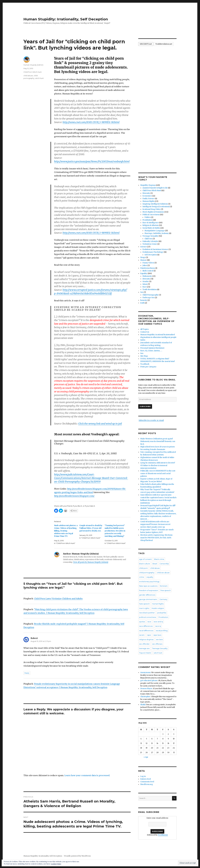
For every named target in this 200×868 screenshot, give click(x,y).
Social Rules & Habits (151, 228)
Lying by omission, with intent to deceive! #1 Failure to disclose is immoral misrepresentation (158, 465)
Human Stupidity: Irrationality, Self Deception (66, 19)
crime (142, 577)
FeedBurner (163, 835)
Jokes (145, 265)
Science (144, 247)
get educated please (149, 681)
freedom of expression (149, 590)
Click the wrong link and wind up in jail (100, 424)
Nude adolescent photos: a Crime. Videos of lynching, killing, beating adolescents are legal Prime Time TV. (66, 531)
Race (145, 287)
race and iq (158, 622)
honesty (144, 300)
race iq (158, 626)
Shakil (143, 705)
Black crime (159, 559)
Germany (163, 599)
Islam (145, 284)
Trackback (145, 364)
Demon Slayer (146, 689)
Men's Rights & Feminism (153, 212)
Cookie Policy (56, 864)
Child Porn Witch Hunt (33, 72)
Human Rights (149, 201)
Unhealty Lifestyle (150, 241)
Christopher (145, 697)
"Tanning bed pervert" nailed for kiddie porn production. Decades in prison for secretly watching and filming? (115, 531)
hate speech (144, 604)
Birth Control (148, 271)
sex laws (159, 639)
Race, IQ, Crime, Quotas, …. (151, 351)
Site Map (144, 356)
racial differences (146, 631)
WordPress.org (147, 784)
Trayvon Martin (145, 653)
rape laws (157, 635)
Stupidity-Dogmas (148, 185)
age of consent (145, 559)
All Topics (144, 329)
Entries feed (146, 779)
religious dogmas (146, 639)
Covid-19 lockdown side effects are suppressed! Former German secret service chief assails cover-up (155, 524)
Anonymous (145, 672)
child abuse (28, 76)
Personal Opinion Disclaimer (152, 348)
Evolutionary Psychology (153, 252)
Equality (144, 273)
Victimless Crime (150, 244)
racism (142, 635)
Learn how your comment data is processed (87, 775)
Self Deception (151, 255)
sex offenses (157, 644)
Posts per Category (148, 367)
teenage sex (144, 648)
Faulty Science (149, 199)
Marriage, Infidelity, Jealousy (157, 233)
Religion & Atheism (151, 225)
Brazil (155, 564)
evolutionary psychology (149, 581)
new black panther (147, 613)
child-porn (143, 568)
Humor (143, 260)
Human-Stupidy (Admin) (33, 65)
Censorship (164, 564)
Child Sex (148, 239)
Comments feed (147, 782)
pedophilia (162, 613)
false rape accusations (148, 586)
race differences (146, 626)
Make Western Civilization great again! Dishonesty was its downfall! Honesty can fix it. (158, 441)
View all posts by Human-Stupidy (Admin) (91, 562)
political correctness (148, 617)
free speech (166, 590)
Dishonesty (147, 276)
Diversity (146, 193)
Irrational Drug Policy (152, 209)
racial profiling (162, 631)
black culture (145, 564)
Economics (147, 196)
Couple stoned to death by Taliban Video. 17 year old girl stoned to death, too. (91, 528)
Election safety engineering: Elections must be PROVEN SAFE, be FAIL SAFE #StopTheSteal (156, 538)
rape (149, 635)
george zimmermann (148, 599)
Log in (143, 776)
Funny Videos (148, 263)
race (149, 622)
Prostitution (147, 220)
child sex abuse (163, 573)
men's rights (144, 608)
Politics (148, 217)
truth (142, 303)
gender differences (147, 595)
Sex (142, 292)
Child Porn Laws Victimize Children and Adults (58, 599)
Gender (146, 281)
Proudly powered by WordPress (77, 856)
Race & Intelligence (151, 223)
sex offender (144, 644)
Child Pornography (150, 295)
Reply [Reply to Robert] (27, 673)
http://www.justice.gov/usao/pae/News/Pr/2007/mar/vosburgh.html (92, 161)
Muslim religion (158, 608)
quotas (142, 622)
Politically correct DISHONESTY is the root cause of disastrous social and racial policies (158, 473)
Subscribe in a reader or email (151, 420)
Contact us (145, 332)
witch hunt (39, 78)
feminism (164, 586)
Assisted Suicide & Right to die (155, 188)
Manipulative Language (155, 231)
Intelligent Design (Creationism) (156, 207)
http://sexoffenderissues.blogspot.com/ (74, 496)
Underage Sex (148, 298)
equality (150, 577)
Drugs (143, 257)
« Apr (146, 757)
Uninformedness (148, 268)
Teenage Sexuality (150, 236)
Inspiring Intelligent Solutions (155, 204)
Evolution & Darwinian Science (155, 249)
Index (143, 340)
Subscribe (145, 406)
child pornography (147, 573)
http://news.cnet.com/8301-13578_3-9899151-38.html (91, 122)
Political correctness (151, 215)
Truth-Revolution (150, 290)
